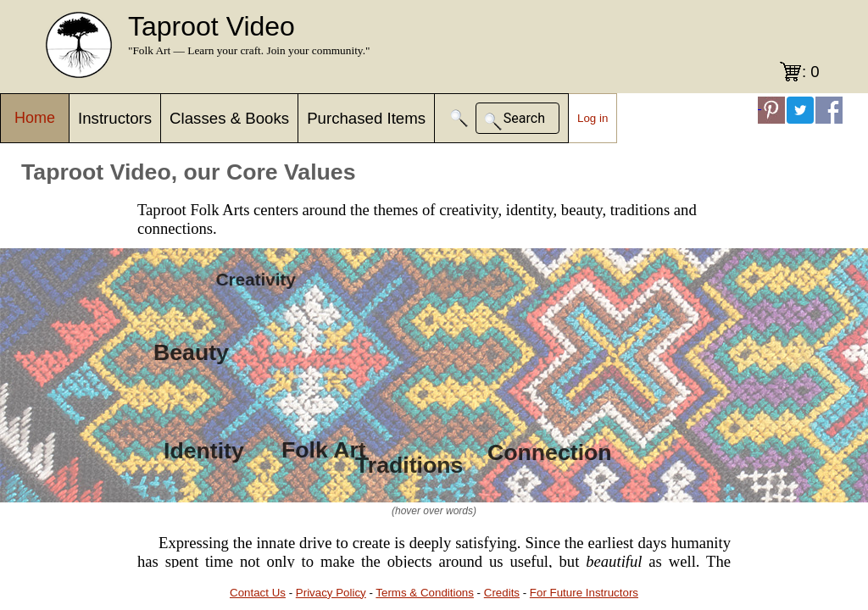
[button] (459, 118)
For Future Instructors (584, 593)
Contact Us (258, 593)
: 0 (811, 72)
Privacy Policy (331, 593)
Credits (502, 593)
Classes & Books (229, 118)
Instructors (115, 118)
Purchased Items (366, 118)
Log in (593, 118)
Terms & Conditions (425, 593)
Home (35, 118)
